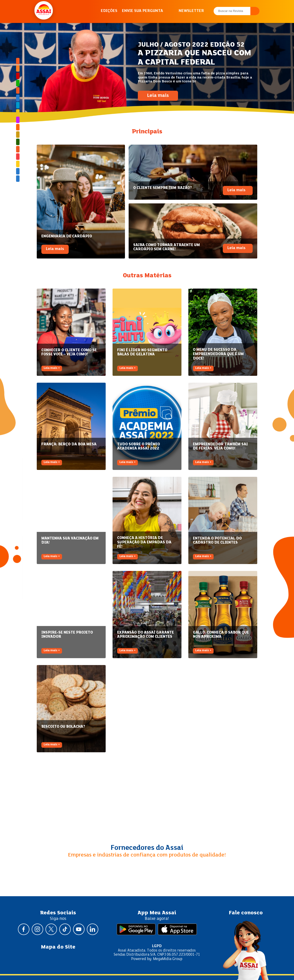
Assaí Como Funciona (18, 90)
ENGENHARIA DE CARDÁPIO (67, 236)
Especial (18, 98)
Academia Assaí (18, 68)
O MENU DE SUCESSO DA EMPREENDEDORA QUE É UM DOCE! (218, 354)
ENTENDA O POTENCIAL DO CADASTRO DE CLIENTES (217, 541)
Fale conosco (246, 913)
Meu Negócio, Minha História (18, 112)
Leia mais (158, 96)
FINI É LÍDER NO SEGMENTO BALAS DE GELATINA (142, 352)
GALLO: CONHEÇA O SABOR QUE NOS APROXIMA (221, 635)
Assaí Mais (18, 164)
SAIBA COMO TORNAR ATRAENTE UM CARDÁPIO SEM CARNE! (167, 247)
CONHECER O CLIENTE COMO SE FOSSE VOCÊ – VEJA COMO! (69, 352)
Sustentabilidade (18, 142)
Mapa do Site (58, 947)
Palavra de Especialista (18, 127)
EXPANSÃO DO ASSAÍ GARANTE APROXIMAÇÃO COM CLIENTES (146, 635)
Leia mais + (52, 368)
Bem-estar (18, 83)
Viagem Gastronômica (18, 157)
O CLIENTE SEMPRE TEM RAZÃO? (163, 188)
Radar (18, 135)
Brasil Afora (18, 61)
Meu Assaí (18, 105)
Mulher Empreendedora (18, 120)
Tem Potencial (18, 149)
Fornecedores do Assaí (147, 848)
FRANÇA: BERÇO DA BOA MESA (69, 444)
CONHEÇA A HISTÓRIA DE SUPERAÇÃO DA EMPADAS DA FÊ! (144, 542)
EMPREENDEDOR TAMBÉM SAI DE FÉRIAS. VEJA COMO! (220, 446)
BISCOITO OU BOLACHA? (63, 727)
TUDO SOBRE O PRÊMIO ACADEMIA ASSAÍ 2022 (139, 446)
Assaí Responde (18, 76)
